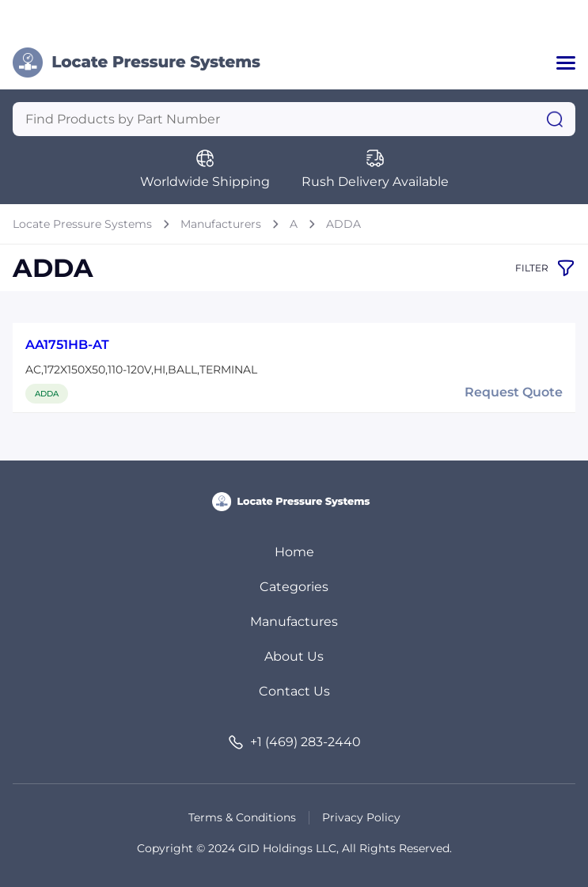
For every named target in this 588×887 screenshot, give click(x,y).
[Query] (294, 119)
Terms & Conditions (242, 817)
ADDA (343, 224)
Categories (294, 587)
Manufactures (294, 622)
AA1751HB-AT (67, 345)
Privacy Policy (361, 817)
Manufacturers (221, 224)
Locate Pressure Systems (82, 224)
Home (294, 552)
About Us (294, 656)
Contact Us (294, 691)
